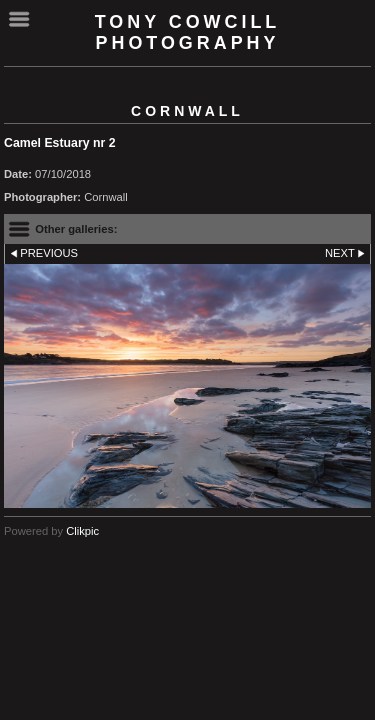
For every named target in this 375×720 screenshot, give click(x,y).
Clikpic (82, 531)
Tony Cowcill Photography (188, 32)
